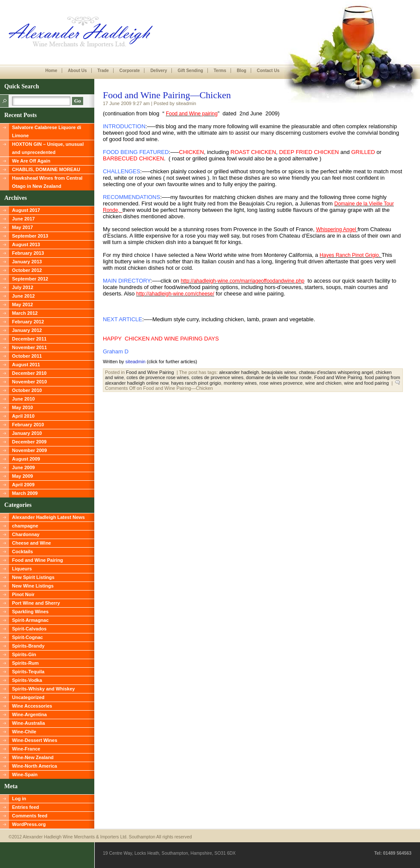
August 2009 (26, 459)
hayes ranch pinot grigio (196, 383)
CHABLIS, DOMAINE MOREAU (46, 169)
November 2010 (29, 382)
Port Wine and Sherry (36, 603)
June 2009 (23, 467)
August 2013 (26, 244)
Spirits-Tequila (28, 672)
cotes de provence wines (217, 377)
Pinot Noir (23, 594)
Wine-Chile (24, 732)
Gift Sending (190, 71)
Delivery (159, 71)
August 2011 (26, 365)
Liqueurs (22, 569)
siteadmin (135, 362)
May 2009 (22, 476)
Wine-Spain (25, 775)
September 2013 (30, 236)
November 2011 (29, 347)
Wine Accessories (32, 706)
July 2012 (23, 287)
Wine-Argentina (29, 714)
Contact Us (268, 71)
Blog (241, 71)
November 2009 (29, 450)
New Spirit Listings (33, 577)
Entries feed (25, 807)
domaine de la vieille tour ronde (279, 377)
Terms (220, 71)
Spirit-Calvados (29, 629)
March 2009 (25, 493)
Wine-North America (34, 766)
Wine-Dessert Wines (35, 740)
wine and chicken (323, 383)
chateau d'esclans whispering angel (336, 372)
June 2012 (23, 296)
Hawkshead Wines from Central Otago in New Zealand (47, 182)
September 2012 (30, 279)
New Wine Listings (33, 586)
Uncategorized (28, 697)
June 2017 (23, 219)
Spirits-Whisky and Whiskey (43, 689)
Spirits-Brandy (28, 646)
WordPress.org (29, 824)
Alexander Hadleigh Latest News (48, 517)
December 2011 (29, 339)
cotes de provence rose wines (158, 377)
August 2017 (26, 210)
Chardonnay (26, 534)
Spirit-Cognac (27, 637)
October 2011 (27, 356)
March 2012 (25, 313)
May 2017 (22, 227)
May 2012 (22, 304)
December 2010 (29, 373)
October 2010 (27, 390)
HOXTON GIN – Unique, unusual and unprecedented (48, 148)
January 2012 (27, 330)
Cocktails (22, 552)
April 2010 (23, 416)
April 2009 (23, 485)
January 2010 (27, 433)
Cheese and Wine (31, 543)
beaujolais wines (279, 372)
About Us (77, 71)
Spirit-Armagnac (30, 620)
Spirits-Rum (25, 663)
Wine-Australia (28, 723)
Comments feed (30, 816)
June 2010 (23, 399)
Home (51, 71)
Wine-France (26, 749)
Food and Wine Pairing (37, 560)
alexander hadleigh (239, 372)
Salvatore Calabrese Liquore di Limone (46, 131)
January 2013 (27, 262)
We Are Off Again (31, 161)
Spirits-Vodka (27, 680)
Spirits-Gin (24, 654)
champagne (25, 526)
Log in (19, 799)
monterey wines (240, 383)
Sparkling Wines (30, 612)
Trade (103, 71)
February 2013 (28, 253)
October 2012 (27, 270)
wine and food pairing (367, 383)
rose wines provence (281, 383)
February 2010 (28, 425)
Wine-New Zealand (33, 757)
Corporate (129, 71)
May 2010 (22, 407)
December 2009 (29, 442)
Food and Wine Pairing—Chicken (167, 95)
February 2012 (28, 322)
